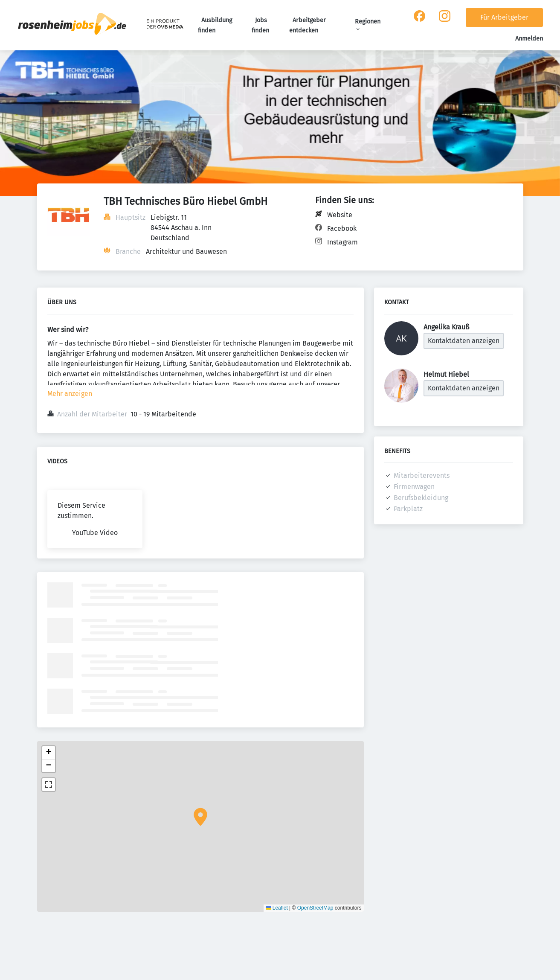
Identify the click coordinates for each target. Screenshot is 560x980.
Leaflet (277, 908)
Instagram (342, 242)
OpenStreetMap (315, 908)
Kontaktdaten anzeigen (464, 341)
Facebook (342, 228)
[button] (200, 817)
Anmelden (529, 39)
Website (340, 215)
